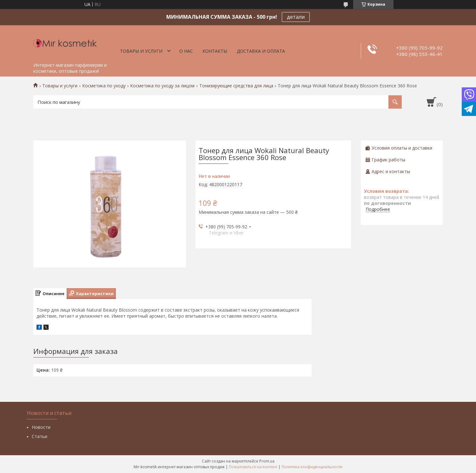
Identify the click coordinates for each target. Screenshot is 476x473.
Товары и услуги (141, 51)
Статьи (40, 436)
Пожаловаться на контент (253, 467)
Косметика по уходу (104, 86)
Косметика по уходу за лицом (162, 86)
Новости (41, 427)
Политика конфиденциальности (312, 467)
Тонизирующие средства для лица (236, 86)
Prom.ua (267, 461)
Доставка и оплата (261, 51)
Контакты (215, 51)
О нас (186, 51)
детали (296, 17)
